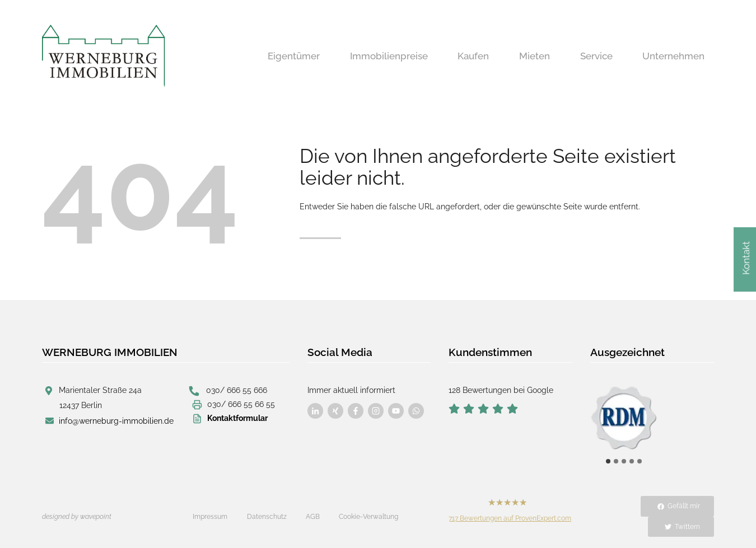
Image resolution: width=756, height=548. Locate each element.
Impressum (210, 517)
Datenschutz (267, 517)
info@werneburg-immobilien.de (116, 421)
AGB (313, 517)
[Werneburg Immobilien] (104, 56)
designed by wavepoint (77, 517)
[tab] (608, 461)
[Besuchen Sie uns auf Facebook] (315, 411)
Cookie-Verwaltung (368, 517)
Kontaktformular (237, 418)
